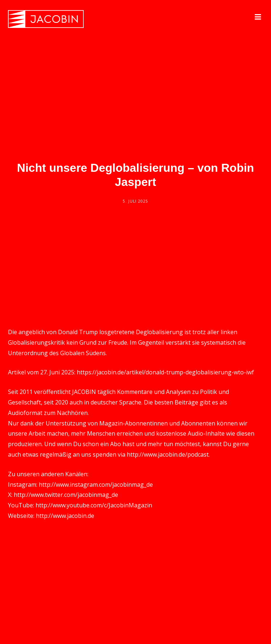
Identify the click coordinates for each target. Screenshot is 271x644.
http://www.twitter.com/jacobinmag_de (66, 495)
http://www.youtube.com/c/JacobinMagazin (94, 505)
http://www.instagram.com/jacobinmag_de (96, 485)
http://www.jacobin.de (65, 516)
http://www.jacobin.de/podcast (168, 454)
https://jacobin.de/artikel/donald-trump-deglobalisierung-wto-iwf (165, 372)
